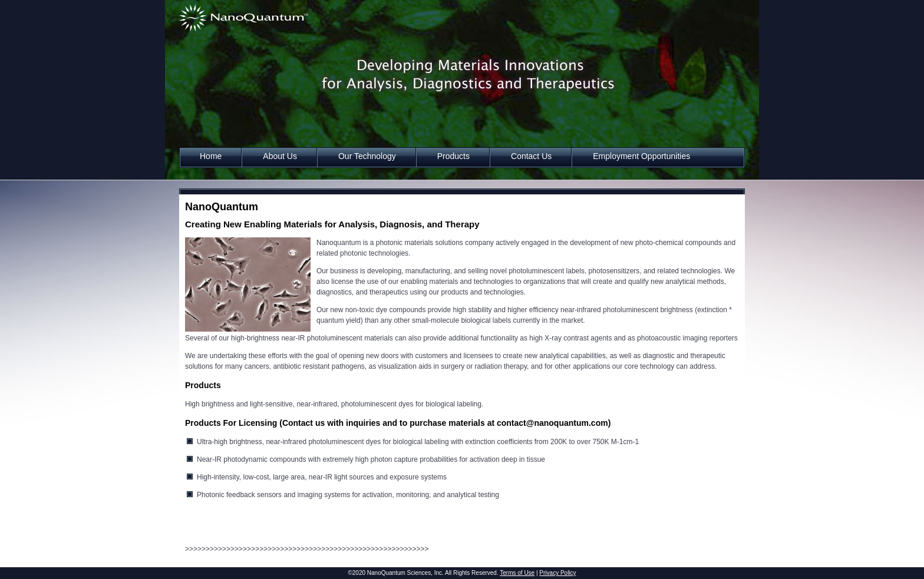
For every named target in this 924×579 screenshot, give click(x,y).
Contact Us (531, 156)
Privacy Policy (557, 573)
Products (453, 156)
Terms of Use (517, 573)
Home (211, 156)
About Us (280, 156)
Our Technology (367, 156)
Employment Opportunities (641, 156)
